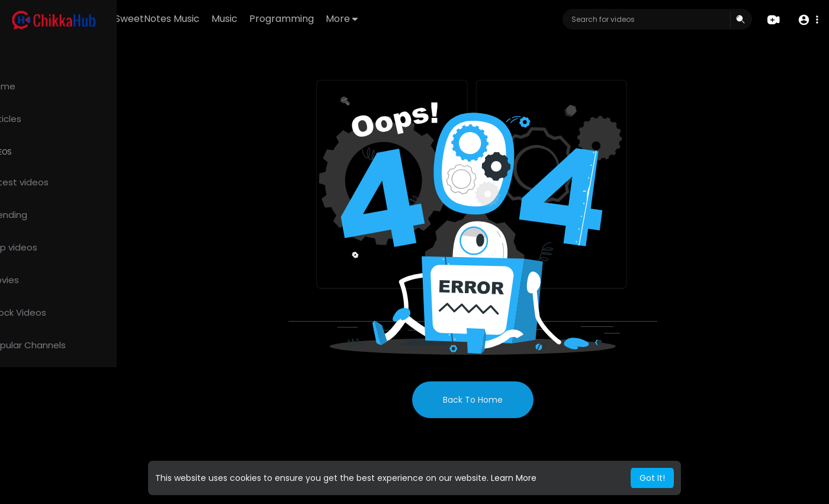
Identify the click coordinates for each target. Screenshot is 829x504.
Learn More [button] (514, 478)
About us (89, 492)
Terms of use (65, 477)
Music (293, 19)
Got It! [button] (652, 478)
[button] (807, 20)
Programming (350, 19)
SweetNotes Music (226, 19)
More (410, 19)
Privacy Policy (41, 492)
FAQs (24, 477)
